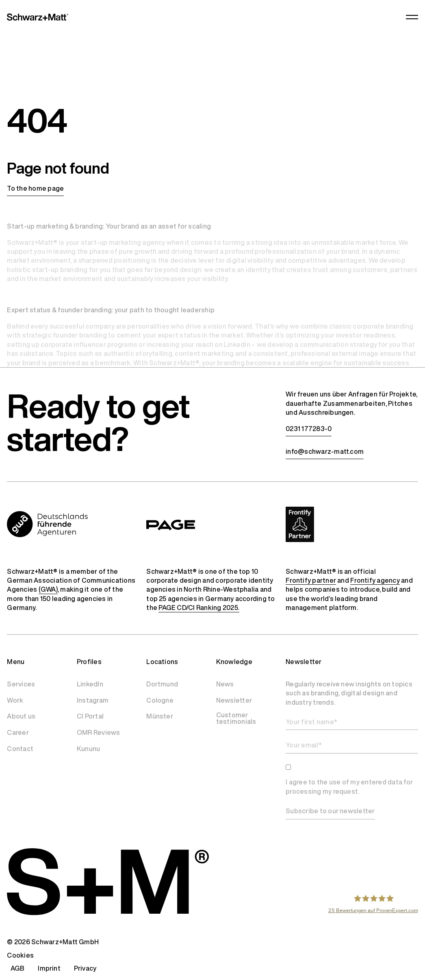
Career (18, 732)
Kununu (88, 749)
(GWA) (48, 589)
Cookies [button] (20, 955)
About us (21, 716)
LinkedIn (90, 684)
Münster (160, 716)
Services (21, 684)
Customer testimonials (236, 718)
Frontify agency (375, 580)
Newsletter (234, 700)
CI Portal (90, 716)
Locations (162, 662)
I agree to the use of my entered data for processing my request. (349, 787)
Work (15, 700)
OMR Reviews (99, 732)
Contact (20, 749)
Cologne (160, 700)
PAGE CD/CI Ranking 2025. (199, 608)
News (225, 684)
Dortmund (162, 684)
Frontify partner (311, 580)
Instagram (93, 700)
